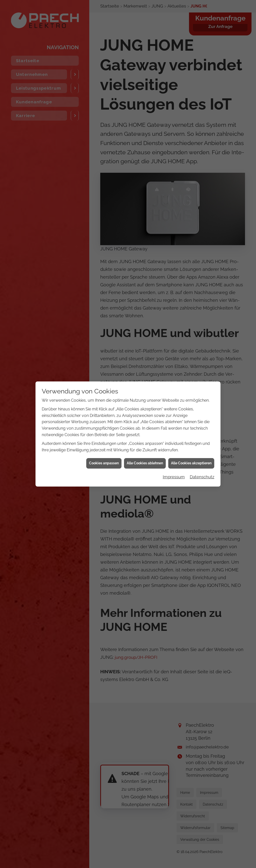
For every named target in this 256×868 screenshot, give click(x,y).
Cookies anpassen (104, 415)
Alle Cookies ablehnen (145, 415)
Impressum (174, 429)
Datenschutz (202, 429)
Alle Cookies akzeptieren (191, 415)
